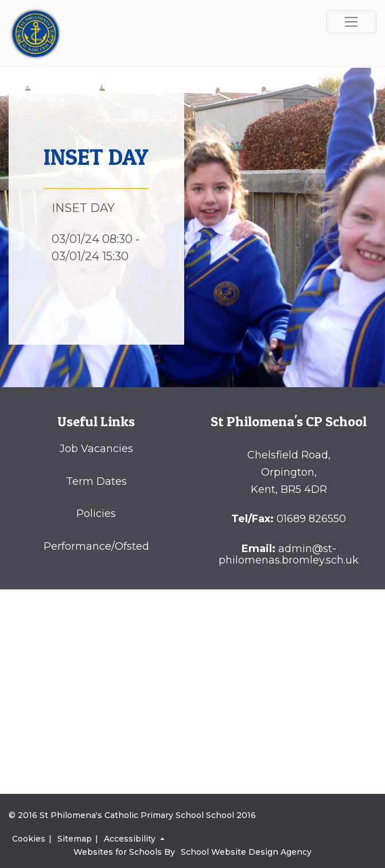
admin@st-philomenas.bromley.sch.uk (289, 554)
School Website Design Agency (246, 852)
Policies (96, 514)
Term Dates (96, 481)
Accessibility (131, 839)
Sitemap (75, 839)
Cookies (29, 839)
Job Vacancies (96, 449)
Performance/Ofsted (96, 546)
